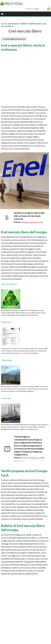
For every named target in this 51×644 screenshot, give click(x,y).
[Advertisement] (25, 79)
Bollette (24, 24)
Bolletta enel (35, 24)
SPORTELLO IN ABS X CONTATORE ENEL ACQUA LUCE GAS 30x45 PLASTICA (29, 216)
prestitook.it (14, 24)
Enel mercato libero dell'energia (24, 232)
